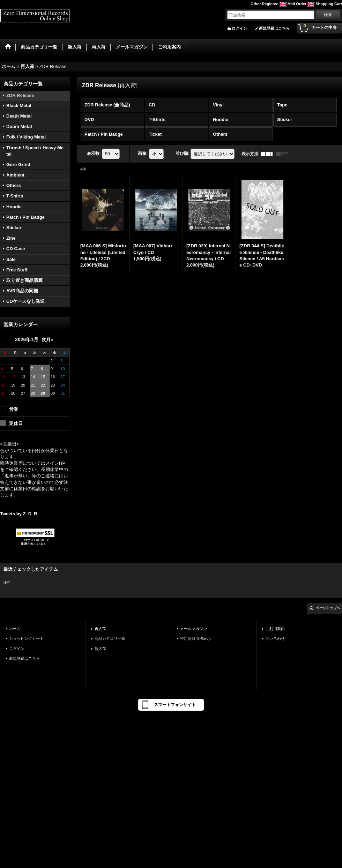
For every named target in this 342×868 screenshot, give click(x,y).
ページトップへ (328, 608)
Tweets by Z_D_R (19, 514)
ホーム (15, 629)
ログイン (239, 28)
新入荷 (100, 649)
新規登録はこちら (274, 28)
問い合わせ (275, 638)
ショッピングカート (26, 638)
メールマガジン (194, 629)
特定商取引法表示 (195, 638)
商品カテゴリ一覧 (110, 638)
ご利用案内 (275, 629)
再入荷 (100, 629)
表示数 (94, 154)
